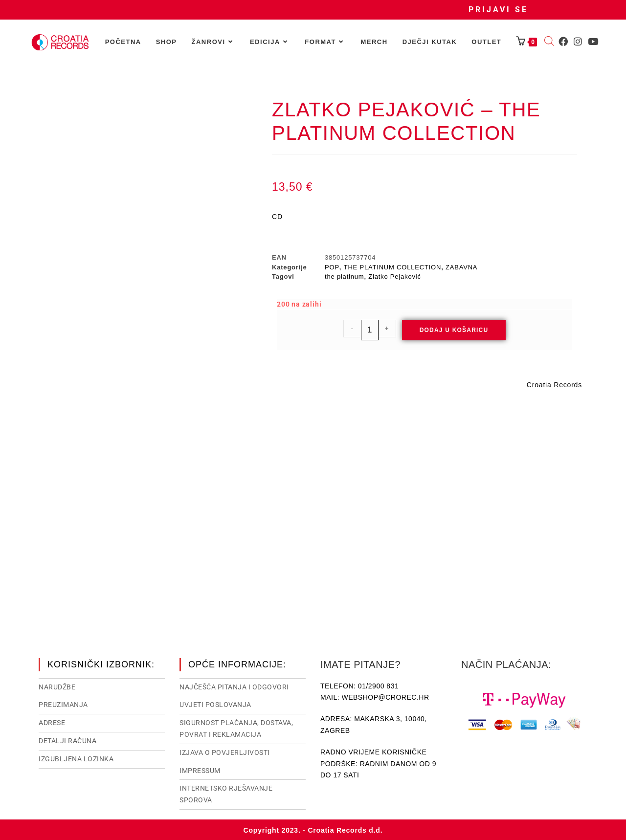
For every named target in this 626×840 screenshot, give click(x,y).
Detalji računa (67, 740)
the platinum (344, 276)
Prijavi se (498, 10)
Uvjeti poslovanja (215, 704)
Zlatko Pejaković (394, 276)
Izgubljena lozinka (76, 758)
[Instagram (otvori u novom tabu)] (578, 42)
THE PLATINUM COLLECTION (392, 267)
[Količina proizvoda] (370, 330)
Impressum (200, 770)
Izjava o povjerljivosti (225, 752)
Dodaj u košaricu (454, 330)
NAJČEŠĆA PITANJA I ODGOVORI (234, 686)
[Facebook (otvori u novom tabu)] (563, 42)
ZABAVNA (461, 267)
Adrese (52, 722)
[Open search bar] (549, 42)
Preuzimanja (63, 704)
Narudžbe (57, 686)
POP (332, 267)
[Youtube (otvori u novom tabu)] (593, 42)
